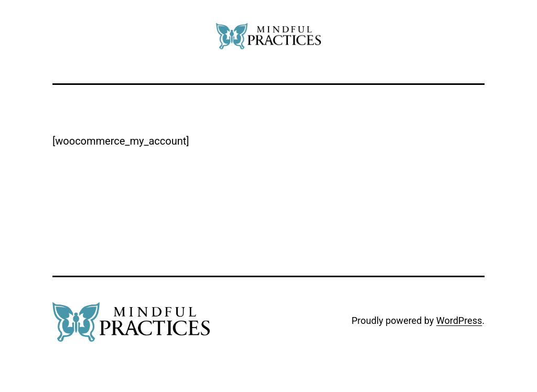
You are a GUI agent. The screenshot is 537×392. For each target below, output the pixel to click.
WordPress (459, 320)
